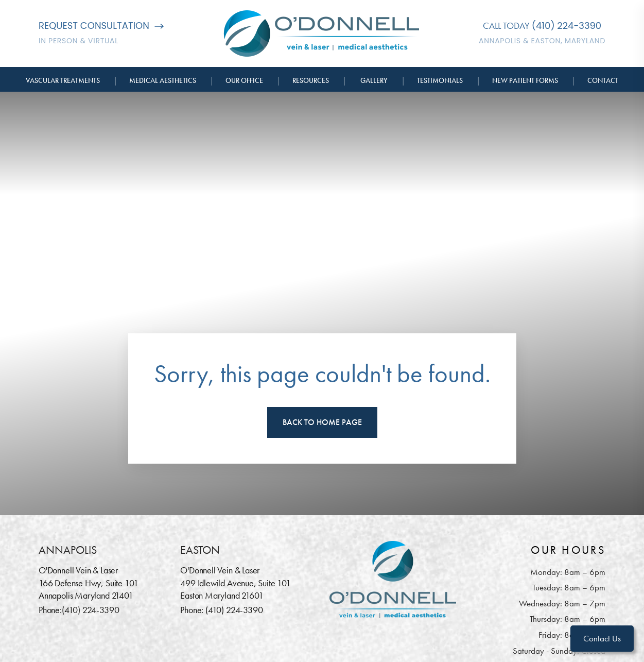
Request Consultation (101, 26)
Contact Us (602, 638)
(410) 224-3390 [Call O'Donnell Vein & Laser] (567, 26)
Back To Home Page (322, 422)
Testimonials (440, 80)
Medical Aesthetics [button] (163, 80)
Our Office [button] (244, 80)
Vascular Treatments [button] (63, 80)
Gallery (374, 80)
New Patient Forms (525, 80)
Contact (603, 80)
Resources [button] (311, 80)
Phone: (50, 610)
